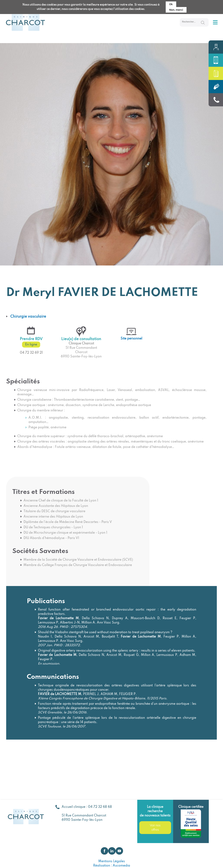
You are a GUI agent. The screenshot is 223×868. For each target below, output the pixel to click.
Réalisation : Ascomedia (112, 866)
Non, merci (176, 9)
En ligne (31, 345)
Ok (171, 3)
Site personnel (131, 339)
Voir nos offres (155, 827)
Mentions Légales (112, 861)
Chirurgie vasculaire (28, 317)
